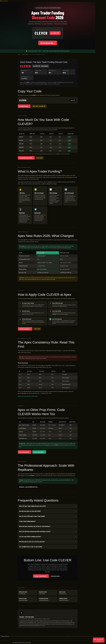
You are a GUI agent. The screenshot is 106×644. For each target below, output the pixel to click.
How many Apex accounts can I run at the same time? (32, 542)
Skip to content (4, 1)
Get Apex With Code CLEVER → (26, 158)
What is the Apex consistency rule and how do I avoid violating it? (35, 526)
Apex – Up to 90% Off (99, 640)
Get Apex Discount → (24, 106)
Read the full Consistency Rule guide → (28, 396)
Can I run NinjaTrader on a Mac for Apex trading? (31, 547)
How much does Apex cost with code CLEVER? (30, 511)
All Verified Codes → (56, 576)
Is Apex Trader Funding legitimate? (27, 521)
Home (19, 54)
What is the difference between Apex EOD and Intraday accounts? (35, 531)
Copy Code (73, 100)
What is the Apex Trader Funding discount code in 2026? (33, 506)
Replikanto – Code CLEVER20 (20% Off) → (29, 487)
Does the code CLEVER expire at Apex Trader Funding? (32, 516)
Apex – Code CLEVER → (25, 452)
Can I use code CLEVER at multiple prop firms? (30, 537)
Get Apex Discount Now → (48, 43)
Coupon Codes (25, 54)
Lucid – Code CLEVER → (39, 452)
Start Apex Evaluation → (25, 329)
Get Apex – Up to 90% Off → (41, 576)
